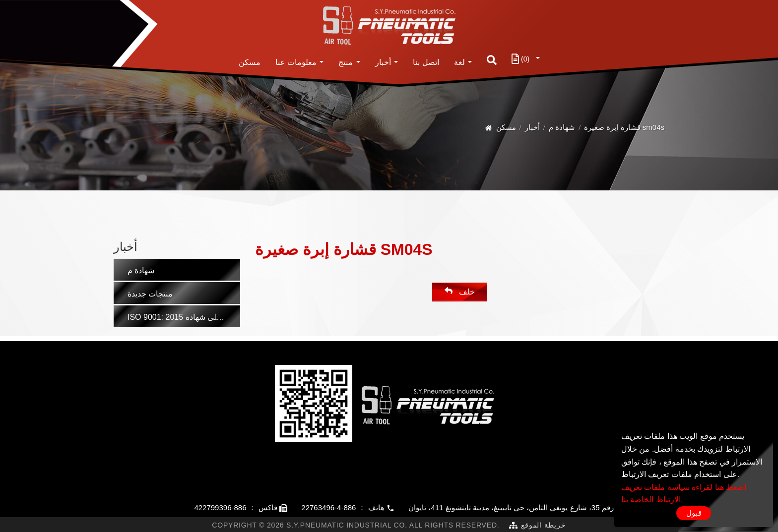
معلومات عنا (296, 62)
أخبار (383, 62)
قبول (694, 513)
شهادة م (562, 127)
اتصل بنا (426, 62)
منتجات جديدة (150, 294)
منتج (346, 62)
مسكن (250, 62)
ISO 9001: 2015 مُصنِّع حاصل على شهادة (184, 317)
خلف (459, 291)
